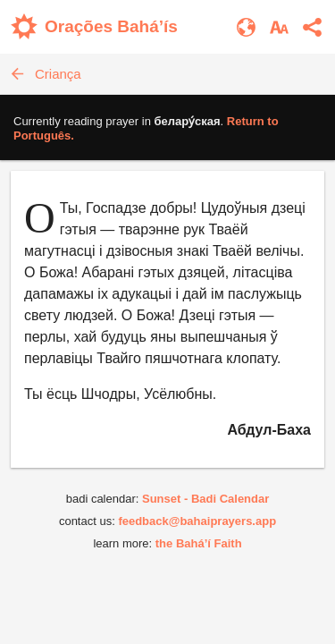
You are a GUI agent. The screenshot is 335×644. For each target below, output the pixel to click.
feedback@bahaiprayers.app (197, 521)
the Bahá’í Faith (199, 543)
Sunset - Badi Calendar (205, 499)
